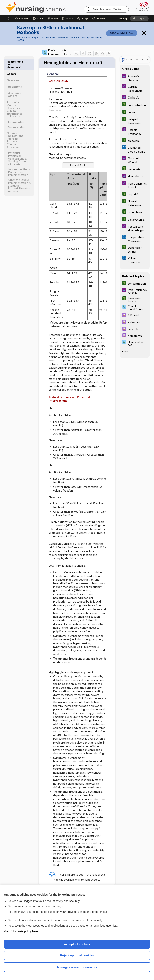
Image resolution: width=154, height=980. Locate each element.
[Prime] (53, 19)
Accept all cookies (77, 944)
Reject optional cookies (77, 955)
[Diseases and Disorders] (135, 78)
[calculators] (135, 149)
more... (126, 351)
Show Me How (122, 33)
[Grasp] (83, 19)
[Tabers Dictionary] (135, 105)
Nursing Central (37, 7)
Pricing (123, 19)
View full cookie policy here (21, 931)
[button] (99, 19)
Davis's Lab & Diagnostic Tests (57, 52)
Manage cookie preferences (77, 967)
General (12, 62)
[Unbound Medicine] (141, 6)
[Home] (9, 19)
